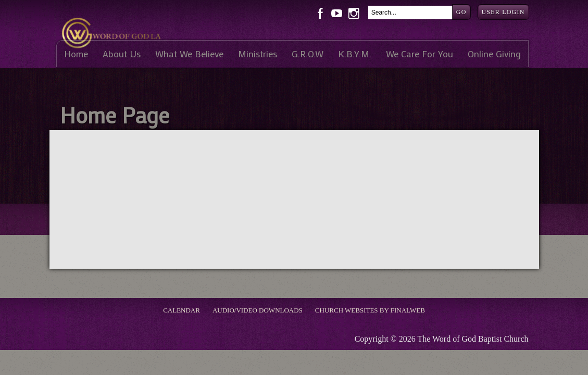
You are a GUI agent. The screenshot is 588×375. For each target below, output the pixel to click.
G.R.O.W (308, 54)
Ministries (258, 54)
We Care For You (420, 54)
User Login (503, 12)
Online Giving (494, 54)
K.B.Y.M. (355, 54)
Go (461, 12)
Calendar (182, 310)
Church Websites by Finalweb (370, 310)
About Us (122, 54)
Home (76, 54)
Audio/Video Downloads (258, 310)
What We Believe (189, 54)
